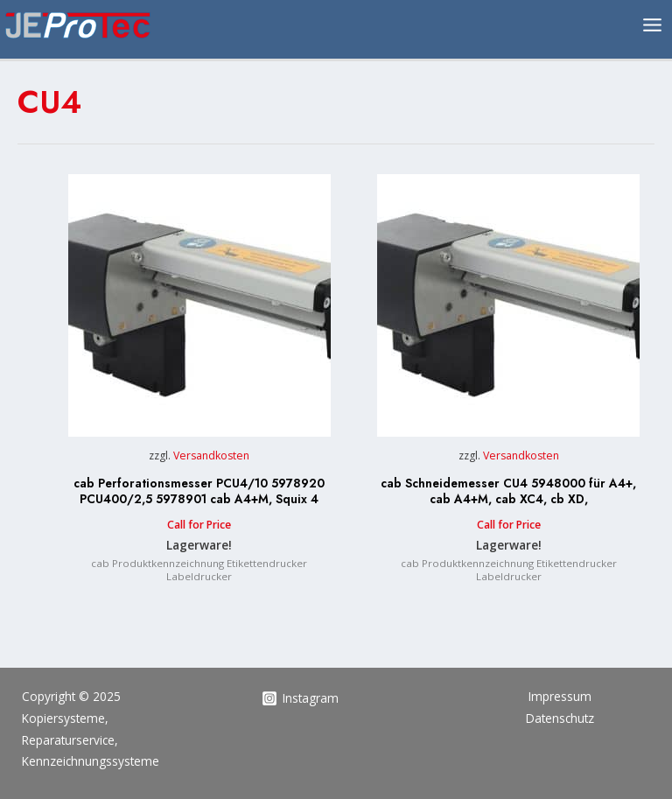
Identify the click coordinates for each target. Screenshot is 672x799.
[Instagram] (301, 698)
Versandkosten (211, 456)
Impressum (560, 696)
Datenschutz (560, 718)
